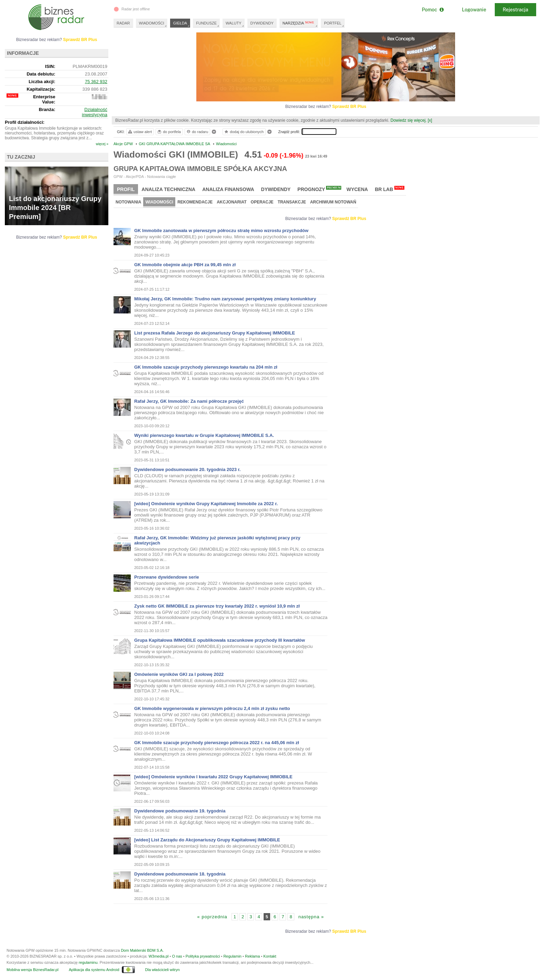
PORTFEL (333, 23)
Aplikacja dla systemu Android (94, 970)
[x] (430, 120)
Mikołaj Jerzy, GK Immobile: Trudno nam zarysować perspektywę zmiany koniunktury (225, 299)
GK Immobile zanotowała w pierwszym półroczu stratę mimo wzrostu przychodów (221, 231)
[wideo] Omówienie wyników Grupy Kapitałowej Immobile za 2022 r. (206, 504)
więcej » (102, 144)
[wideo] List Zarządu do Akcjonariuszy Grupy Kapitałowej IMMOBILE (207, 840)
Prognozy (319, 189)
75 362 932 (96, 82)
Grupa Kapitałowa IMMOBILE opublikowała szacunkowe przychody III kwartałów (220, 640)
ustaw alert (140, 132)
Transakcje (292, 202)
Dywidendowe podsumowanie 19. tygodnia (180, 811)
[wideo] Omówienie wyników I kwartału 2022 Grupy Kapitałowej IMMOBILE (213, 777)
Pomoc (432, 10)
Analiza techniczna (168, 189)
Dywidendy (276, 189)
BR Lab (390, 189)
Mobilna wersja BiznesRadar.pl (32, 970)
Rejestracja (515, 10)
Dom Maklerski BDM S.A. (142, 950)
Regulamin (232, 956)
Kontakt (270, 956)
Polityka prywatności (203, 956)
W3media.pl (158, 956)
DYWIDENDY (262, 23)
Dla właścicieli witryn (163, 970)
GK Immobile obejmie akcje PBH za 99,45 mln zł (185, 265)
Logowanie (474, 10)
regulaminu (88, 962)
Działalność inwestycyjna (95, 112)
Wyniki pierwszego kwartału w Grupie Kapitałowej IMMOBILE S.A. (204, 435)
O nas (177, 956)
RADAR (123, 23)
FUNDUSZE (206, 23)
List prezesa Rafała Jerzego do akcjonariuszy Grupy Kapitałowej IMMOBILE (215, 333)
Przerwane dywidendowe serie (167, 577)
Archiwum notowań (333, 202)
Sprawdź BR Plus (349, 107)
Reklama (252, 956)
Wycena (357, 189)
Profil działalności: (25, 122)
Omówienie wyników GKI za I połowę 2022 (179, 674)
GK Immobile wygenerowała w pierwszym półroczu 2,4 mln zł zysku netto (212, 708)
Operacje (262, 202)
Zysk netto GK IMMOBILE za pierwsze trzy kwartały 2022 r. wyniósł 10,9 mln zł (217, 606)
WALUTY (233, 23)
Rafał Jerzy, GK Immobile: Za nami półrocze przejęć (189, 401)
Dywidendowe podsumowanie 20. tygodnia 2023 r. (187, 469)
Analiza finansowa (228, 189)
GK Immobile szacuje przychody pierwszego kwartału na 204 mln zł (206, 367)
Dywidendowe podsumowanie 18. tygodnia (180, 874)
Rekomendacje (195, 202)
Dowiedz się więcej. (409, 120)
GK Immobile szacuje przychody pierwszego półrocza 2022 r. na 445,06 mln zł (217, 743)
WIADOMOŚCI (152, 23)
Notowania (128, 202)
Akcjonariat (232, 202)
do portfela (169, 132)
